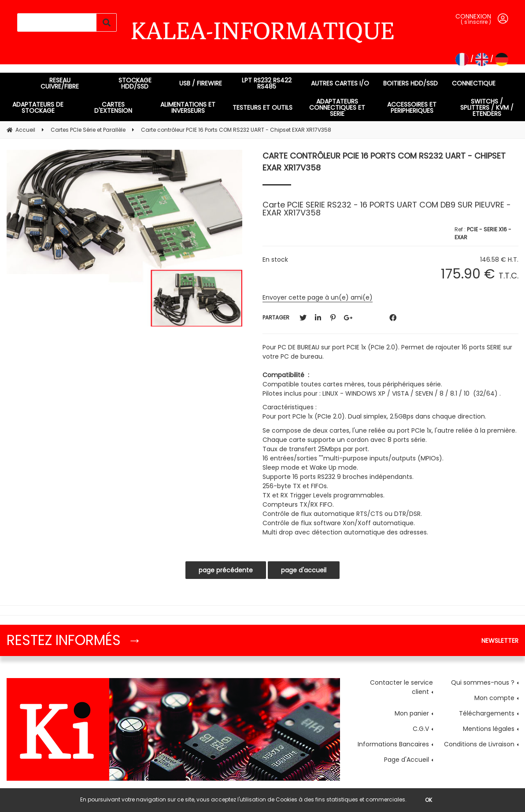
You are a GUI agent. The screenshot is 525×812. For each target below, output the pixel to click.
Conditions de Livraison (479, 744)
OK (429, 800)
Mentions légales (489, 729)
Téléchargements (487, 713)
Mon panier (412, 713)
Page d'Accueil (407, 760)
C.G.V (421, 729)
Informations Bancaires (393, 744)
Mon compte (494, 698)
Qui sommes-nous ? (483, 682)
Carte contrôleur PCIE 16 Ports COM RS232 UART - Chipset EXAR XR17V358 (384, 162)
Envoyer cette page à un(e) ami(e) (318, 297)
